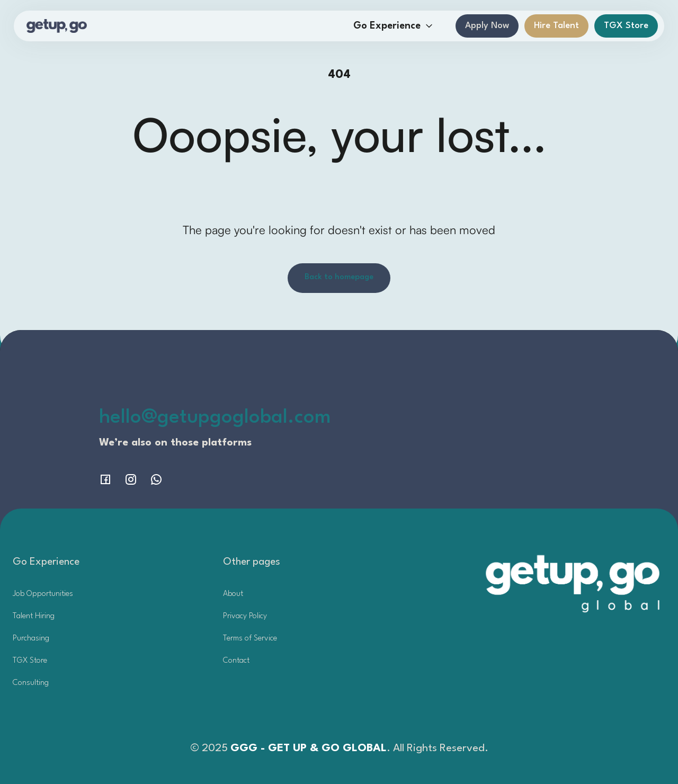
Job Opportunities (43, 594)
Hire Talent (556, 26)
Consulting (31, 683)
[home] (57, 26)
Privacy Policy (245, 616)
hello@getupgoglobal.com (215, 418)
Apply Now (487, 26)
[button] (393, 26)
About (233, 594)
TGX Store (626, 26)
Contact (236, 661)
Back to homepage (339, 277)
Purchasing (31, 639)
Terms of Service (250, 639)
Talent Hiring (34, 616)
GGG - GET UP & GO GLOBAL (309, 749)
